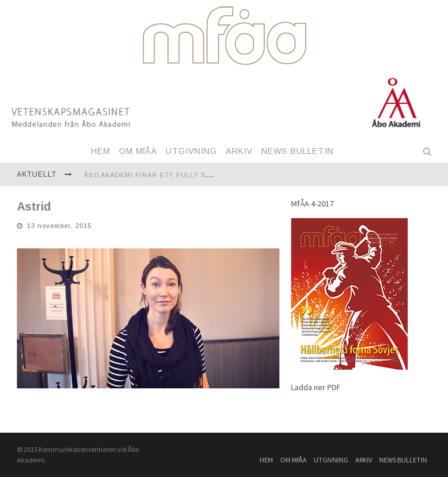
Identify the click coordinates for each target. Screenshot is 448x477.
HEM (101, 151)
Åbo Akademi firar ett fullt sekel (154, 175)
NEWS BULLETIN (297, 151)
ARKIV (239, 151)
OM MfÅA (138, 151)
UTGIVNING (191, 151)
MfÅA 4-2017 (312, 204)
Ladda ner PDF (316, 387)
